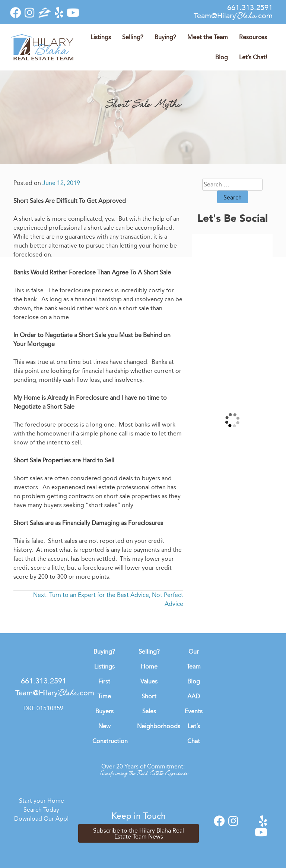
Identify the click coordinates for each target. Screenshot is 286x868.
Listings (101, 37)
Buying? (165, 37)
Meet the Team (208, 37)
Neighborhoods (159, 726)
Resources (253, 37)
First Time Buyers (104, 696)
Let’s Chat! (253, 57)
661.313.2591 (250, 7)
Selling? (133, 37)
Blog (222, 57)
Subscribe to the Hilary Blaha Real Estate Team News (139, 834)
